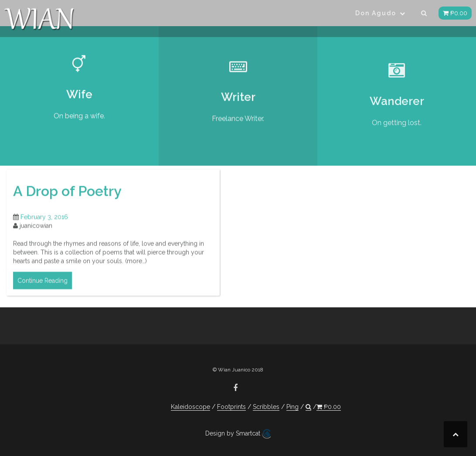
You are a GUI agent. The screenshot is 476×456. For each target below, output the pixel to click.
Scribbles (266, 407)
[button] (424, 15)
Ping (292, 407)
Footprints (231, 407)
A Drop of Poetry (67, 196)
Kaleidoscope (190, 407)
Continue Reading (42, 285)
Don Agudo (376, 13)
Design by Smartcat (238, 434)
